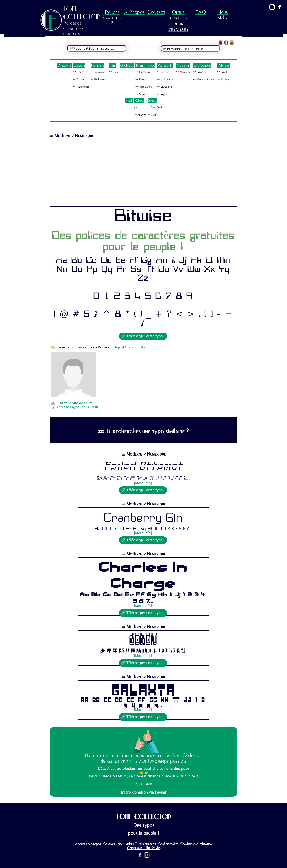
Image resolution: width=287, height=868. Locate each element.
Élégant (79, 65)
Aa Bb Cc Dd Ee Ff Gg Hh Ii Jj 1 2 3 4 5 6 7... (143, 478)
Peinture (223, 65)
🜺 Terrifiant (98, 72)
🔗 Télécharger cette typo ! (143, 336)
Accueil (80, 844)
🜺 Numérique (184, 72)
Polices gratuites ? (112, 18)
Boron (143, 640)
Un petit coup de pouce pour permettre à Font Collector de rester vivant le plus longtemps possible (144, 758)
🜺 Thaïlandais (144, 87)
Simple (152, 100)
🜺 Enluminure (81, 87)
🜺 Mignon (140, 115)
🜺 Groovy (200, 72)
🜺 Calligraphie (166, 80)
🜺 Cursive (79, 80)
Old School (202, 65)
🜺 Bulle (114, 72)
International (145, 65)
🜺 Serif (152, 115)
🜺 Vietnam (142, 94)
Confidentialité (168, 844)
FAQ (200, 12)
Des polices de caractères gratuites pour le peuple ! (143, 242)
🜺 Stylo (162, 94)
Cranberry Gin (143, 517)
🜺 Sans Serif (155, 107)
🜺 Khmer (141, 80)
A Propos (134, 12)
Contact (156, 12)
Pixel (129, 100)
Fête (112, 65)
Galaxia (143, 689)
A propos (94, 844)
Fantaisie (97, 65)
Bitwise (143, 217)
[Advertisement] (143, 173)
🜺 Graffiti (223, 72)
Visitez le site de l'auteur (76, 403)
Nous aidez (223, 15)
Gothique (127, 65)
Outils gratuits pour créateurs (178, 21)
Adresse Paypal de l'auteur (77, 407)
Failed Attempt (143, 467)
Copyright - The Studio (144, 848)
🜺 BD (138, 107)
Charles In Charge (143, 575)
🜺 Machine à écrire (204, 80)
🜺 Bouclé (79, 72)
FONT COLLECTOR (82, 13)
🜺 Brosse (163, 72)
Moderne (183, 65)
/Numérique (83, 136)
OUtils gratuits (145, 844)
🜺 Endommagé (99, 80)
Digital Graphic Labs (130, 348)
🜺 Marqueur (164, 87)
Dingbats (64, 65)
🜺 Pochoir (224, 80)
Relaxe (139, 100)
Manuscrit (165, 65)
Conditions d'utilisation (196, 844)
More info (143, 483)
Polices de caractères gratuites (73, 28)
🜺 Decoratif (143, 72)
